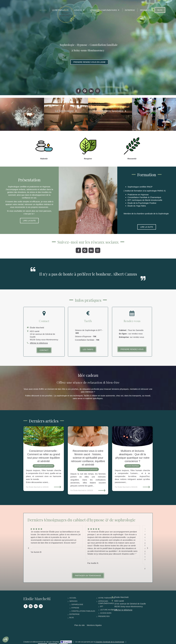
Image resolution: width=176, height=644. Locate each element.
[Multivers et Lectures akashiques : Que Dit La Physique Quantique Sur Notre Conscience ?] (132, 436)
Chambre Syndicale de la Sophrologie (110, 642)
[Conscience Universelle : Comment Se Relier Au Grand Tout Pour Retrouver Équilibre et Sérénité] (44, 436)
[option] (117, 545)
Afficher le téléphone (39, 343)
